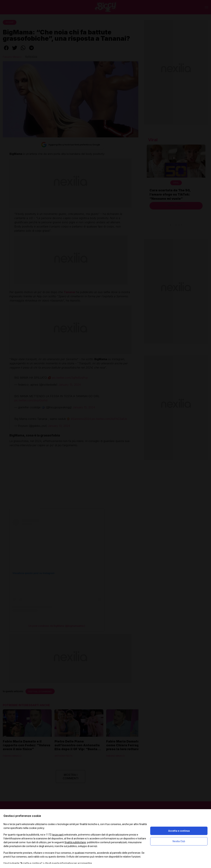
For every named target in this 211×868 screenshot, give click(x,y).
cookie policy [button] (37, 828)
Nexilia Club (179, 841)
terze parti (58, 835)
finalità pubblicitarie (75, 842)
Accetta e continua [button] (179, 831)
